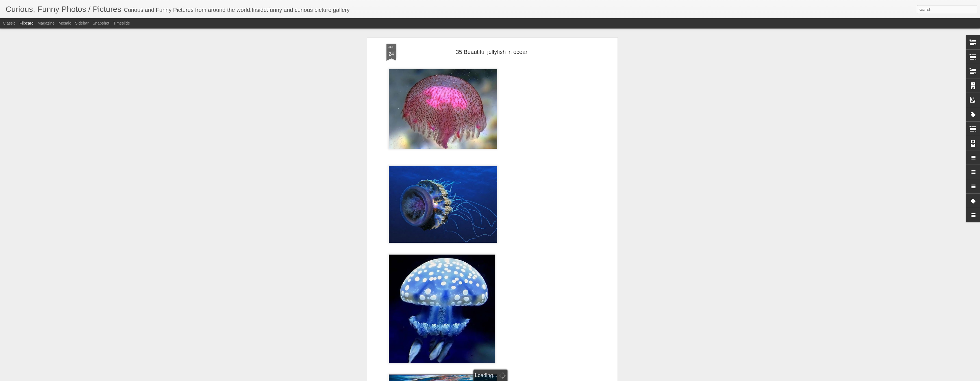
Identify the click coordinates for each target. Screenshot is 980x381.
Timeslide (122, 23)
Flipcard (27, 23)
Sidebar (82, 23)
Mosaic (65, 23)
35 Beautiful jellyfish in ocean (492, 52)
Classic (9, 23)
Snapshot (101, 23)
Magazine (46, 23)
